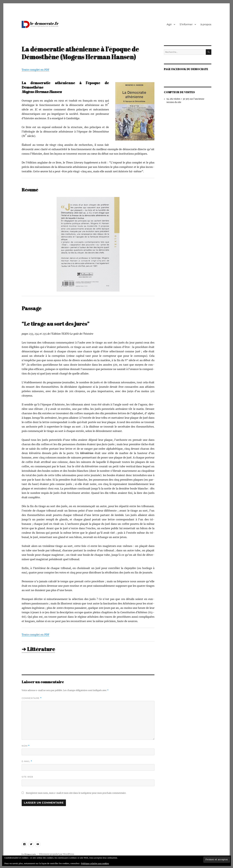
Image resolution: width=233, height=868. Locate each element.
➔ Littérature (38, 649)
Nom (26, 746)
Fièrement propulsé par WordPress (57, 854)
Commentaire (32, 698)
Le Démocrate (29, 854)
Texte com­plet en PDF (35, 70)
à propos (206, 24)
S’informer (186, 24)
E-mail (27, 761)
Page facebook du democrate (186, 69)
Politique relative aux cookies (95, 863)
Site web (27, 777)
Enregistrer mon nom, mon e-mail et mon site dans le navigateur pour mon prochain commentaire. (76, 793)
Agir (169, 24)
